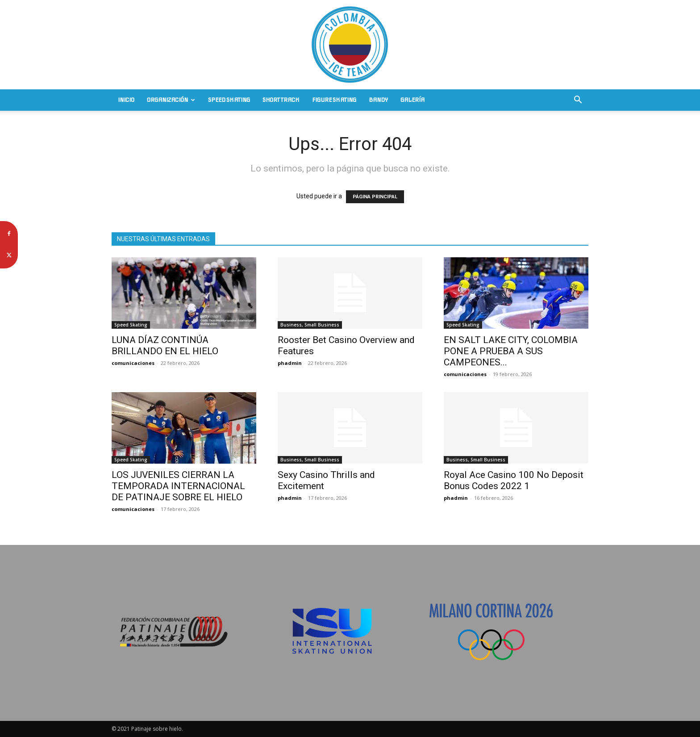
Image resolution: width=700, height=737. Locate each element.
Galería (412, 100)
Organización (171, 100)
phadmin (290, 363)
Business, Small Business (310, 325)
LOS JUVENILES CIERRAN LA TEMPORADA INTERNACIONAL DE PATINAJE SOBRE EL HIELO (178, 486)
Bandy (378, 100)
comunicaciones (133, 363)
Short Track (281, 100)
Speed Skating (229, 100)
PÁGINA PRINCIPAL (375, 197)
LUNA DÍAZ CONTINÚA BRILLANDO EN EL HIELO (165, 345)
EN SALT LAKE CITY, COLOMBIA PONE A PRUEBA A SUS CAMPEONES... (511, 351)
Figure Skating (334, 100)
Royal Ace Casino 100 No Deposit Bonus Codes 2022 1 (514, 480)
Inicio (126, 100)
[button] (578, 101)
